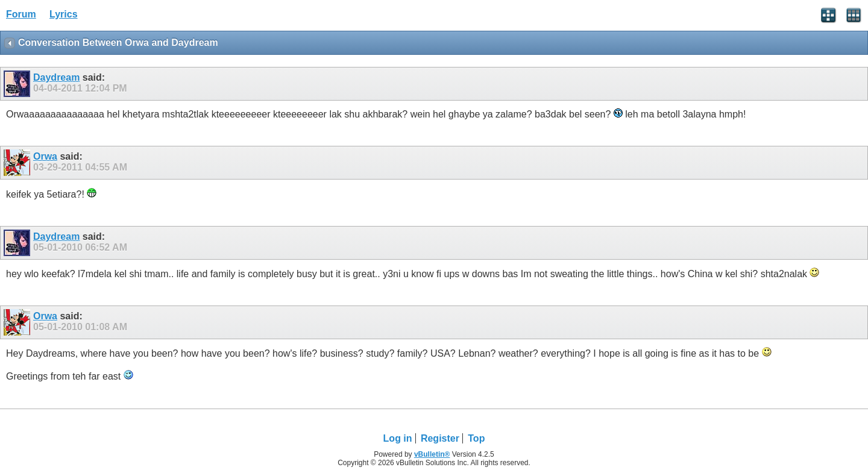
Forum (21, 14)
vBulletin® (432, 454)
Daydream (56, 77)
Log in (398, 438)
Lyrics (64, 14)
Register (440, 438)
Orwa (45, 156)
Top (476, 438)
